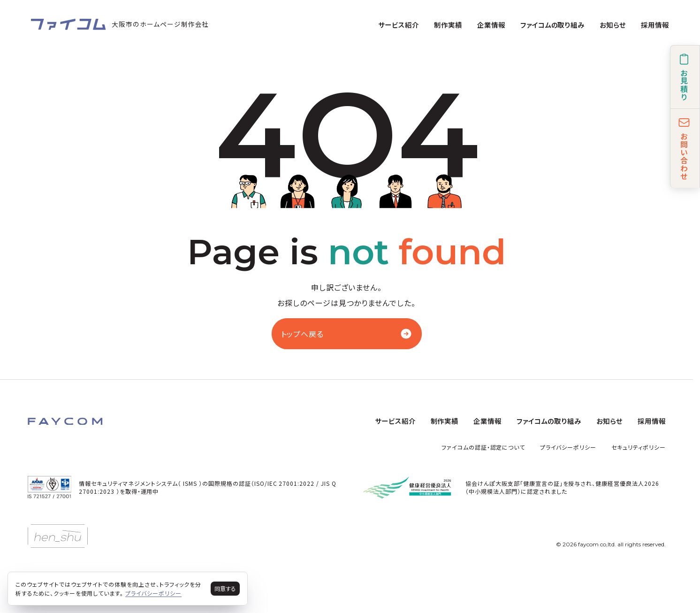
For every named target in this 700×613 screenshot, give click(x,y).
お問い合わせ (684, 148)
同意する (225, 588)
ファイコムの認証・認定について (483, 447)
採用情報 (655, 25)
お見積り (684, 77)
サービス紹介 (399, 25)
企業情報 (491, 25)
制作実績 (448, 25)
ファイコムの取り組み (553, 25)
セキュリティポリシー (639, 447)
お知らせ (613, 25)
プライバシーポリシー (568, 447)
